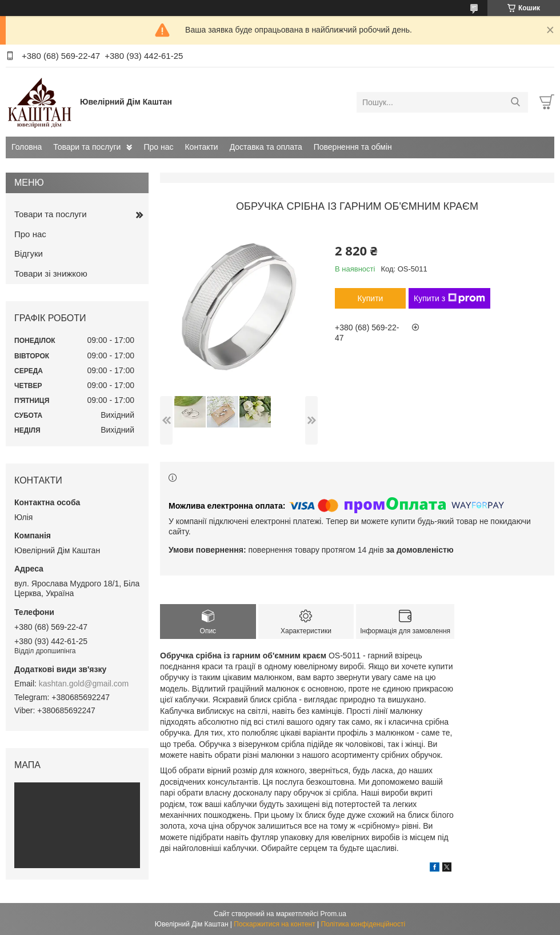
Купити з (449, 298)
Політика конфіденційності (363, 924)
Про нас (158, 147)
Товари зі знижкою (51, 273)
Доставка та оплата (266, 147)
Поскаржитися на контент (274, 924)
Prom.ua (333, 914)
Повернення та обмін (353, 147)
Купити (371, 298)
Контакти (201, 147)
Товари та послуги (87, 147)
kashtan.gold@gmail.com (84, 684)
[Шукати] (515, 102)
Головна (27, 147)
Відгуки (29, 253)
